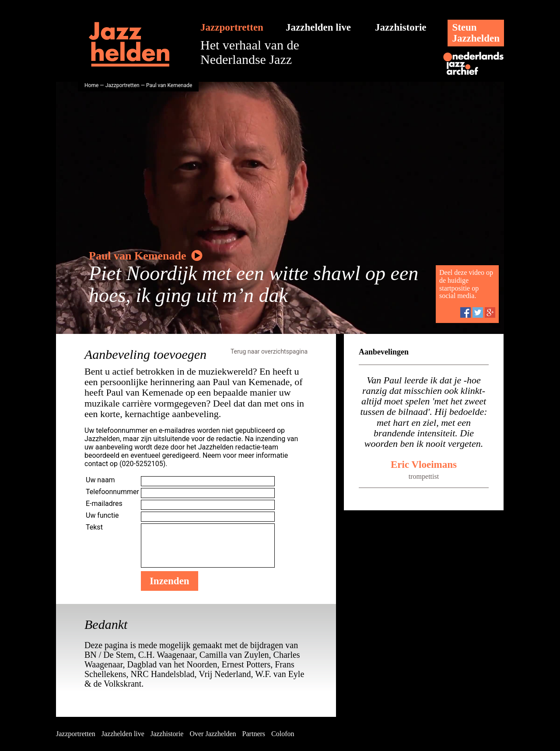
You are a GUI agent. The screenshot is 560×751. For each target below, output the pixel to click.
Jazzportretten (232, 27)
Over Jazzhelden (213, 734)
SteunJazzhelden (476, 33)
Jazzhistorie (401, 27)
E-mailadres (104, 504)
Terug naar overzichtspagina (269, 351)
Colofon (283, 734)
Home (91, 85)
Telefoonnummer (112, 492)
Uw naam (100, 480)
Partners (254, 734)
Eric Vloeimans (424, 465)
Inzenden (170, 581)
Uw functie (102, 515)
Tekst (94, 527)
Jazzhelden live (318, 27)
